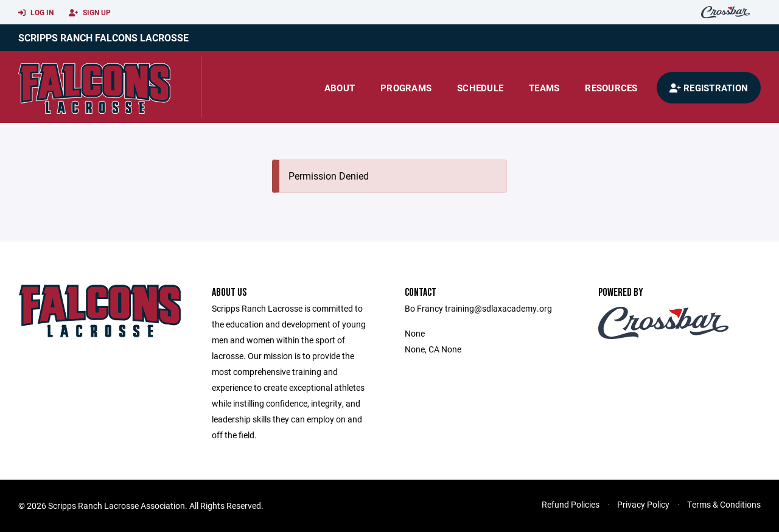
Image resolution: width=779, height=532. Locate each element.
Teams (544, 88)
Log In (36, 13)
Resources (611, 88)
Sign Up (90, 13)
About (340, 88)
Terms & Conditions (724, 504)
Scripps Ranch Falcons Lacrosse (103, 37)
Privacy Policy (643, 504)
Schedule (480, 88)
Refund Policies (571, 504)
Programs (406, 88)
